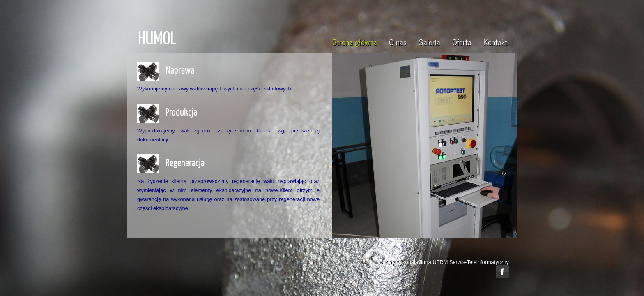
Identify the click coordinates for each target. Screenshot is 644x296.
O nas (398, 42)
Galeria (429, 42)
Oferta (462, 42)
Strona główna (355, 42)
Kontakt (495, 42)
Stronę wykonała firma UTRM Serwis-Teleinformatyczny (444, 262)
